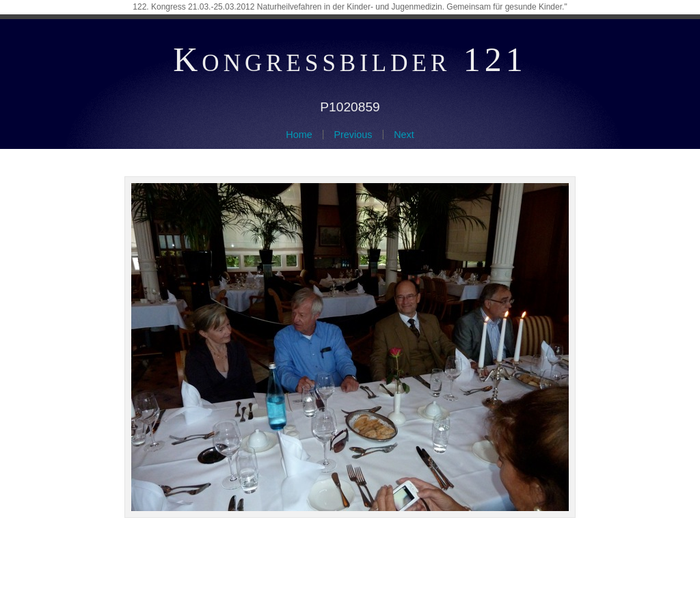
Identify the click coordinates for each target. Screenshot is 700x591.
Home (299, 135)
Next (404, 135)
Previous (353, 135)
